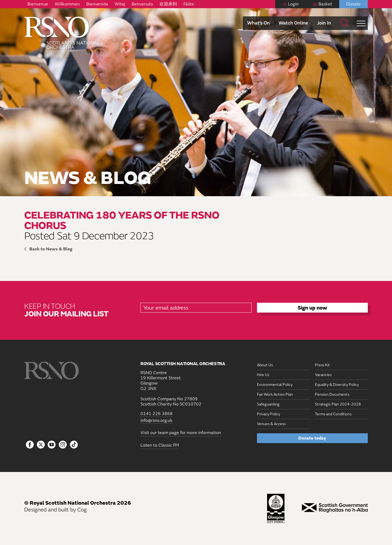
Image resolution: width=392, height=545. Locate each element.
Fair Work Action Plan (275, 394)
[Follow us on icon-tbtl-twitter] (41, 446)
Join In (324, 23)
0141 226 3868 (157, 414)
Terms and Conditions (333, 414)
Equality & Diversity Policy (337, 385)
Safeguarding (268, 404)
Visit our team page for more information (181, 433)
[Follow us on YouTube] (52, 445)
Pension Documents (332, 394)
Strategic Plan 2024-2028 (338, 404)
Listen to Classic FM (160, 445)
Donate (353, 4)
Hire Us (263, 375)
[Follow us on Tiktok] (74, 445)
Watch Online (293, 23)
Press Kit (322, 365)
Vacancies (323, 375)
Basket (325, 4)
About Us (265, 365)
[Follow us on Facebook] (30, 445)
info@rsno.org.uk (157, 421)
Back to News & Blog (51, 249)
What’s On (258, 23)
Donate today (312, 438)
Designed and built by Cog (56, 510)
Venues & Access (271, 424)
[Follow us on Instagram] (63, 445)
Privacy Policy (269, 414)
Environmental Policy (275, 385)
